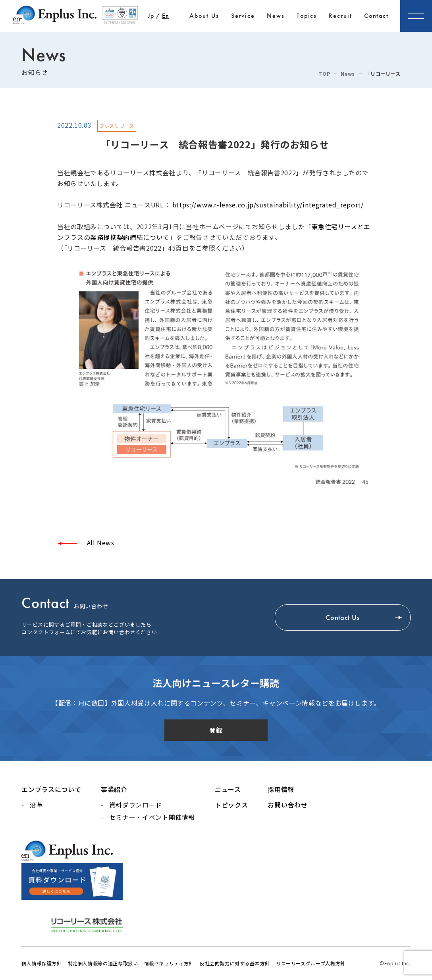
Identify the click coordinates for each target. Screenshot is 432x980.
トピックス (231, 805)
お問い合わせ (287, 805)
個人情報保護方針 (41, 963)
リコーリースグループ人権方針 (311, 963)
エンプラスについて (51, 789)
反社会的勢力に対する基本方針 (235, 963)
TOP (324, 74)
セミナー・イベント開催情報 (152, 817)
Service (243, 16)
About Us (204, 16)
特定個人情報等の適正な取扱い (103, 963)
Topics (307, 16)
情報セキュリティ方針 (169, 963)
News (276, 16)
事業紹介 (114, 789)
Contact (376, 16)
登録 (216, 730)
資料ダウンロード (136, 805)
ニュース (228, 789)
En (165, 16)
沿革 (36, 805)
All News (100, 543)
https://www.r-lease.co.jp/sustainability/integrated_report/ (268, 205)
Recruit (340, 16)
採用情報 (281, 789)
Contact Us (342, 618)
